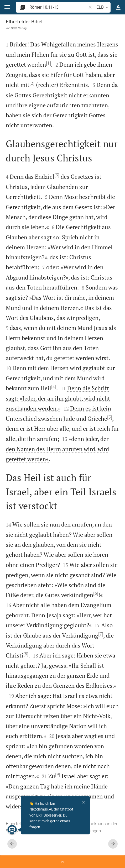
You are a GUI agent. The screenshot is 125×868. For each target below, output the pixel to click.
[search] (58, 7)
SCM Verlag (19, 28)
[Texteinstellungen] (118, 7)
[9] (58, 775)
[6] (96, 593)
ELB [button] (103, 7)
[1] (48, 63)
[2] (32, 83)
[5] (110, 417)
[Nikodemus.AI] (12, 830)
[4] (54, 387)
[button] (7, 7)
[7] (101, 634)
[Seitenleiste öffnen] (62, 862)
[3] (57, 175)
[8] (26, 654)
